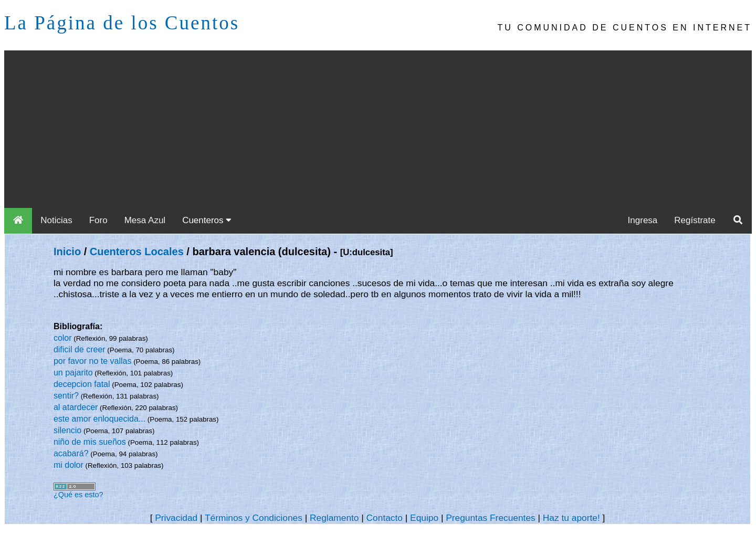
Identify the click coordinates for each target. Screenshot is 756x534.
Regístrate (695, 220)
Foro (98, 220)
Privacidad (176, 518)
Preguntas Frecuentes (491, 518)
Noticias (56, 220)
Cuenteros (207, 220)
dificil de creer (80, 349)
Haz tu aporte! (571, 518)
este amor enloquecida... (99, 419)
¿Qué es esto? (78, 495)
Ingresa (643, 220)
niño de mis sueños (90, 442)
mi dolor (69, 465)
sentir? (66, 396)
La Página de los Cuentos (122, 23)
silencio (67, 430)
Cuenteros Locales (137, 252)
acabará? (71, 453)
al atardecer (76, 407)
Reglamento (334, 518)
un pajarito (73, 373)
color (63, 338)
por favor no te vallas (93, 361)
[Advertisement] (378, 129)
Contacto (385, 518)
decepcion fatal (82, 384)
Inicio (67, 252)
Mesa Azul (145, 220)
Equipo (424, 518)
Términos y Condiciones (254, 518)
